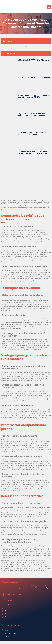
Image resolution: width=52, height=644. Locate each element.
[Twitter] (10, 595)
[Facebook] (4, 595)
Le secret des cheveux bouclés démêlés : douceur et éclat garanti (34, 133)
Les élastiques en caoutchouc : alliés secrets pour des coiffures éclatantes (33, 153)
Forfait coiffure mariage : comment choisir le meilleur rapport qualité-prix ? (33, 60)
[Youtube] (21, 595)
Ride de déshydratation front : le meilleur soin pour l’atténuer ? (34, 78)
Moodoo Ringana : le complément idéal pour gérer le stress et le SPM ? (33, 96)
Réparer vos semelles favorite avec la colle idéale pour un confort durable (33, 114)
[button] (49, 7)
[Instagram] (15, 595)
